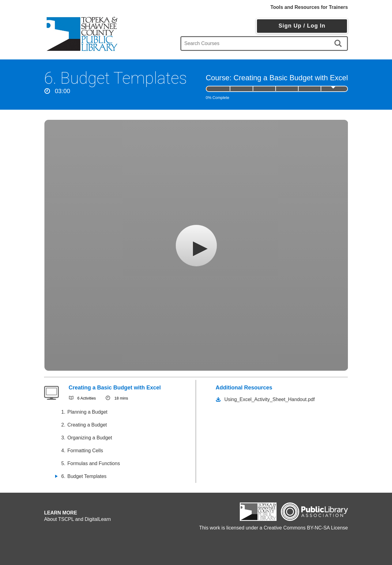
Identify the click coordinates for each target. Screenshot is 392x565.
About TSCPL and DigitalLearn (77, 519)
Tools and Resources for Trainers (309, 7)
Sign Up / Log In (302, 26)
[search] (339, 44)
